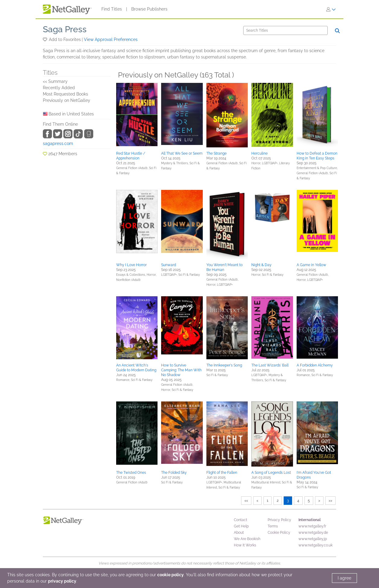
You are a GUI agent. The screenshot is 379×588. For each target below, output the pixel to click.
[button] (45, 39)
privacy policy (62, 581)
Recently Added (59, 88)
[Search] (285, 30)
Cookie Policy (279, 533)
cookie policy (170, 575)
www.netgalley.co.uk (315, 545)
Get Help (241, 526)
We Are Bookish (247, 539)
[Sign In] (331, 9)
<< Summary (55, 81)
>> (330, 501)
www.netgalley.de (313, 533)
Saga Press (65, 29)
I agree (344, 578)
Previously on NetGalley (67, 100)
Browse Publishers (149, 9)
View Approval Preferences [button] (111, 39)
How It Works (245, 545)
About (239, 533)
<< (246, 501)
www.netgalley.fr (312, 526)
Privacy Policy (279, 520)
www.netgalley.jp (313, 539)
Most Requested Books (65, 94)
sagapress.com (58, 143)
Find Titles (112, 9)
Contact (240, 520)
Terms (273, 526)
